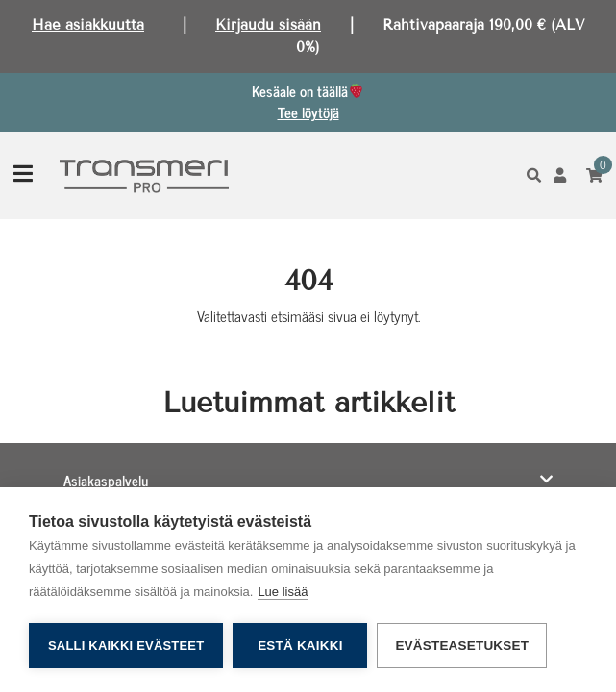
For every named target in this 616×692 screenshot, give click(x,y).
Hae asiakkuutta (88, 25)
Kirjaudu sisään (268, 25)
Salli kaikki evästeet (126, 645)
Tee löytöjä (308, 112)
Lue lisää (283, 592)
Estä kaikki (300, 645)
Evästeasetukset (462, 645)
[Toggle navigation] (23, 175)
